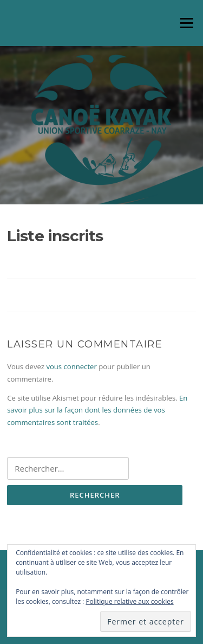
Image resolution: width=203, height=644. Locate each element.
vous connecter (71, 366)
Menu (186, 23)
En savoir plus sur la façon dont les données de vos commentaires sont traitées (97, 410)
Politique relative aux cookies (129, 601)
